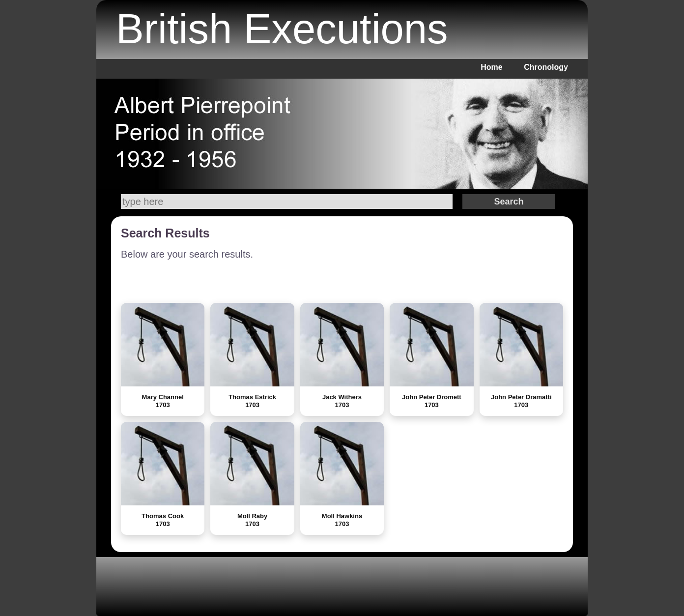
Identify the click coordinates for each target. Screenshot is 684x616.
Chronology (546, 67)
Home (491, 67)
